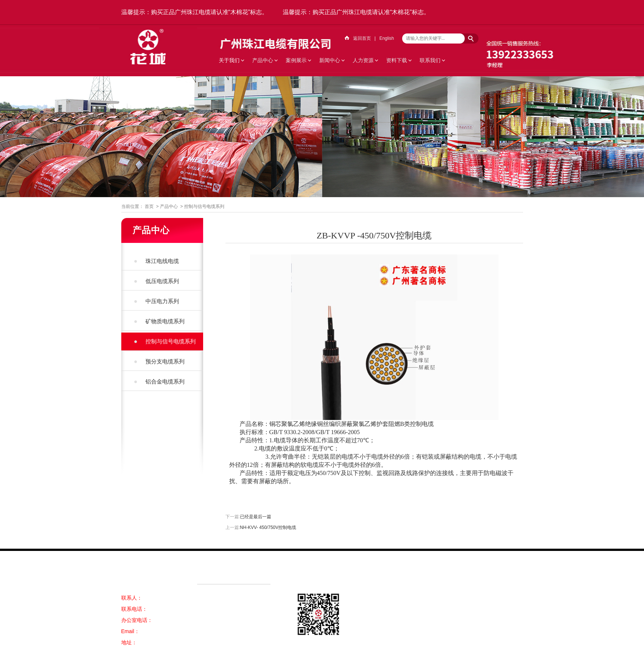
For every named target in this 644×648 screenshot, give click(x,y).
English (387, 38)
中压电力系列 (162, 301)
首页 (149, 206)
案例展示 (296, 60)
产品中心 (263, 60)
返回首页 (362, 38)
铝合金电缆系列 (165, 381)
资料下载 (397, 60)
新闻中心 (330, 60)
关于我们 (229, 60)
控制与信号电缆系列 (204, 206)
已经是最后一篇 (256, 517)
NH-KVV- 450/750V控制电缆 (268, 527)
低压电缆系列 (162, 281)
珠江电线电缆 (162, 261)
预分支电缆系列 (165, 361)
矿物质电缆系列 (165, 321)
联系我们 (430, 60)
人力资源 (363, 60)
